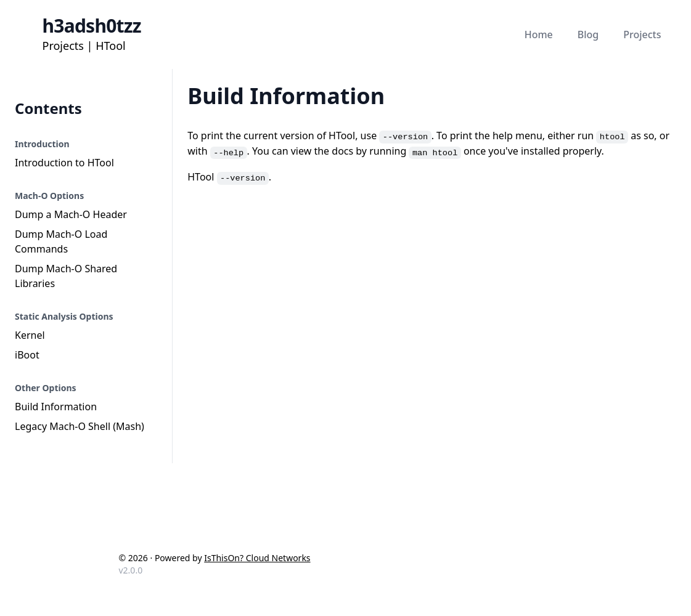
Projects (642, 34)
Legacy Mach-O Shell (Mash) (80, 426)
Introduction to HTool (64, 163)
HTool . (229, 177)
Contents (48, 108)
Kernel (30, 335)
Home (539, 34)
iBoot (27, 355)
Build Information (56, 407)
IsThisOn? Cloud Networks (257, 558)
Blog (588, 34)
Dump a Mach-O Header (71, 214)
